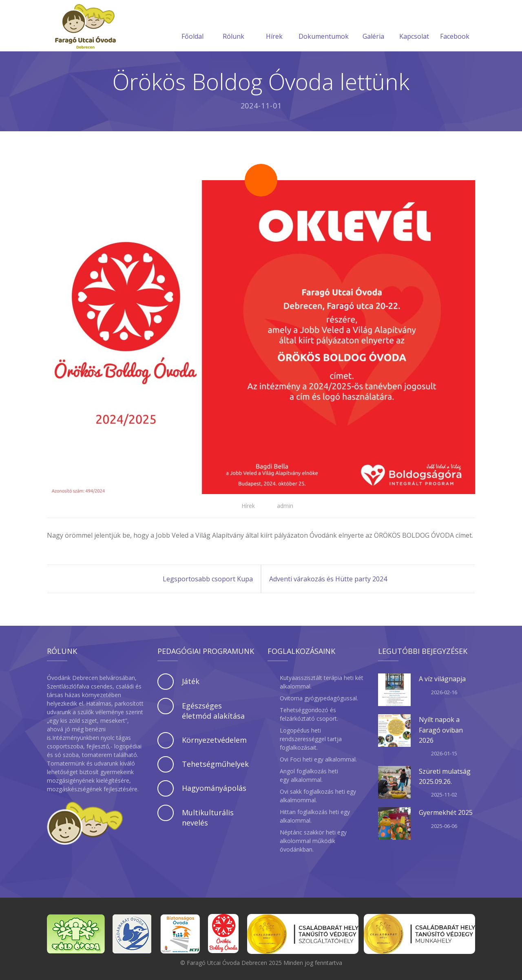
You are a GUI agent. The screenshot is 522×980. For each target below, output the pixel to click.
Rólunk (233, 26)
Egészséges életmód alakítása (213, 711)
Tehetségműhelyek (215, 764)
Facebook (455, 26)
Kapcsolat (414, 26)
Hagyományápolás (214, 788)
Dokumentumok (324, 26)
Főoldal (192, 26)
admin (285, 506)
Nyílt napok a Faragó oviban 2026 (441, 730)
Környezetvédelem (214, 740)
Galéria (373, 26)
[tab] (206, 681)
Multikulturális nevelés (208, 818)
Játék (191, 681)
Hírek (274, 26)
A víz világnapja (442, 679)
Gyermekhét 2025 (446, 812)
